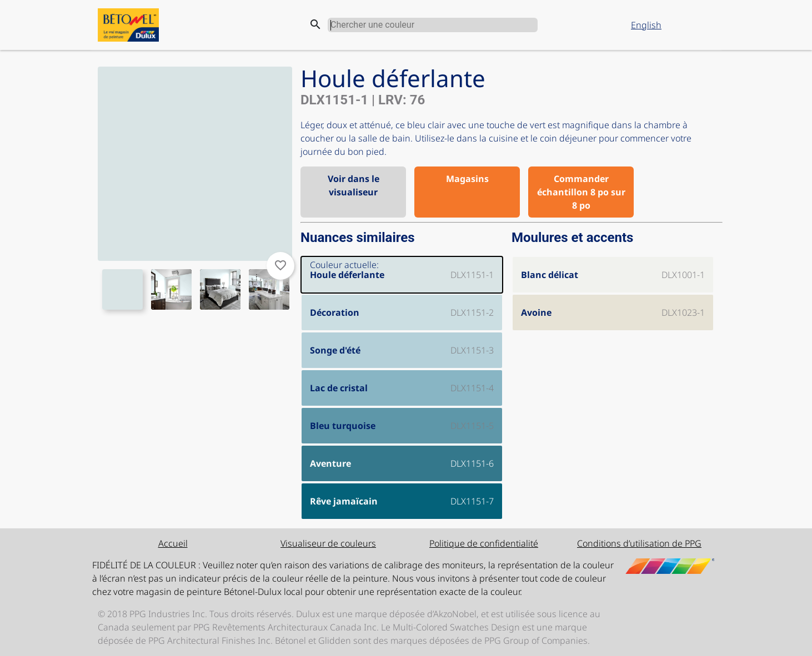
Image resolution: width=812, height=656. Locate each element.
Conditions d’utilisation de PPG (639, 543)
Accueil (173, 543)
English (646, 25)
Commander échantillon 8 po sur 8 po (581, 192)
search (315, 24)
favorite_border (280, 265)
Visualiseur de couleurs (328, 543)
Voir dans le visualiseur (354, 185)
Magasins (467, 179)
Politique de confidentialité (484, 543)
